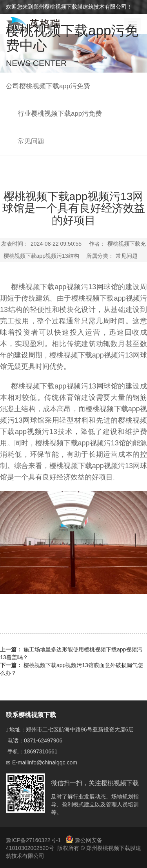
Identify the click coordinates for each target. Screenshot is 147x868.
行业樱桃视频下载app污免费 (60, 114)
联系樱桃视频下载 (31, 715)
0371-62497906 (43, 740)
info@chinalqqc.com (53, 762)
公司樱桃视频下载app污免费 (48, 86)
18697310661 (41, 751)
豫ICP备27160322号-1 (34, 840)
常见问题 (31, 141)
